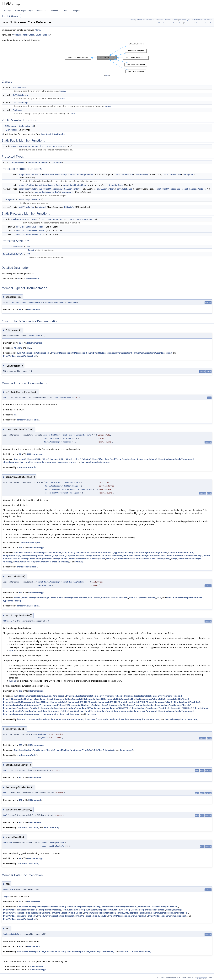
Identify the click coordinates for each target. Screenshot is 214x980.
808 (20, 745)
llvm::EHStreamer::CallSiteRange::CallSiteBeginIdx (71, 699)
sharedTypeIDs (30, 219)
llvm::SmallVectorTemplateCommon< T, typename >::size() (48, 462)
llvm (3, 16)
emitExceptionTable (29, 200)
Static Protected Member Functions (171, 23)
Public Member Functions (145, 20)
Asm (29, 247)
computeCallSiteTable (30, 189)
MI (70, 146)
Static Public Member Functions (167, 20)
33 (20, 902)
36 (20, 343)
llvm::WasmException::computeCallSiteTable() (108, 910)
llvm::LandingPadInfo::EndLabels (150, 556)
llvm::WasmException (31, 542)
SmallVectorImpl (59, 175)
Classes (56, 11)
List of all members (207, 23)
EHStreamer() (137, 910)
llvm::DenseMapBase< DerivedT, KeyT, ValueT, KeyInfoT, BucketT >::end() (57, 556)
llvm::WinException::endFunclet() (67, 913)
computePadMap (26, 185)
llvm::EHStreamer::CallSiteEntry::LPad (87, 559)
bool (14, 146)
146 (20, 800)
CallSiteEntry (20, 95)
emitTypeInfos (26, 207)
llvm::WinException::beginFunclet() (84, 907)
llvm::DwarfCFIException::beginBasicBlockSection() (41, 907)
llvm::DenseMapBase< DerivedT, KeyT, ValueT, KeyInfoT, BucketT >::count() (93, 598)
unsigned (188, 175)
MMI (29, 254)
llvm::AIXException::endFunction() (33, 719)
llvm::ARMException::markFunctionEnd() (128, 916)
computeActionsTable (30, 175)
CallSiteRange (20, 103)
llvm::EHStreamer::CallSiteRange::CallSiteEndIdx (119, 699)
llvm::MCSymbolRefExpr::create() (19, 702)
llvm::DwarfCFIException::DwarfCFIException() (110, 353)
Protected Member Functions (202, 20)
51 (20, 310)
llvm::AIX (57, 552)
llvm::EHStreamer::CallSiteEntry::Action (33, 552)
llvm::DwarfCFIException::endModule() (56, 916)
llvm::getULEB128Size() (61, 459)
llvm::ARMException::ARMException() (69, 353)
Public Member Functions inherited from (33, 134)
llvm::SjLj (79, 562)
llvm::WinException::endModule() (91, 916)
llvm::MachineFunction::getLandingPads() (61, 708)
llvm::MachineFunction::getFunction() (21, 708)
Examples (76, 11)
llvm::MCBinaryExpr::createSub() (51, 702)
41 (20, 858)
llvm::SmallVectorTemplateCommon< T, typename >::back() (104, 552)
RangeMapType (17, 162)
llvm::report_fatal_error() (145, 711)
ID (148, 672)
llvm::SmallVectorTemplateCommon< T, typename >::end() (31, 705)
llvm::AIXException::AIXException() (33, 353)
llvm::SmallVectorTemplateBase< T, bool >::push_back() (131, 459)
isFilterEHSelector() (82, 459)
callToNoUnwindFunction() (181, 552)
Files (66, 11)
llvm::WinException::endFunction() (182, 719)
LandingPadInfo (85, 175)
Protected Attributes (191, 23)
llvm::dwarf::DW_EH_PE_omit (112, 702)
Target (31, 250)
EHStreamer (13, 16)
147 (20, 777)
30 (18, 279)
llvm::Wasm (91, 714)
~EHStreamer (11, 130)
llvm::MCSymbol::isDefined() (143, 598)
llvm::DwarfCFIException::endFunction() (105, 719)
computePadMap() (12, 556)
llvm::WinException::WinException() (20, 356)
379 (20, 691)
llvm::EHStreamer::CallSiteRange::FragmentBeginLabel (128, 705)
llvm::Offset (98, 459)
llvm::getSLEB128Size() (38, 459)
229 (20, 547)
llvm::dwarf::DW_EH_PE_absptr (82, 702)
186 (20, 593)
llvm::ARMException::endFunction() (67, 719)
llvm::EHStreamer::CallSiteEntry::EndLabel (113, 556)
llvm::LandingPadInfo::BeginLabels (151, 552)
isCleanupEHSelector (33, 231)
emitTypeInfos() (193, 702)
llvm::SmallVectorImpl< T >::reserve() (176, 459)
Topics (31, 11)
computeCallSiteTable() (28, 420)
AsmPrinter (24, 126)
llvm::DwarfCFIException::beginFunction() (158, 907)
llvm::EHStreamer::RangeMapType (26, 302)
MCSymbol (43, 162)
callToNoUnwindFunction (30, 146)
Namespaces (42, 11)
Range (174, 559)
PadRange (17, 110)
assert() (23, 459)
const (48, 146)
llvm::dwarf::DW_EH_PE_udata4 (169, 702)
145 (20, 822)
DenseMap (33, 162)
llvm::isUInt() (201, 708)
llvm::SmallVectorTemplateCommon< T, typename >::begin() (153, 696)
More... (38, 30)
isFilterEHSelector (33, 227)
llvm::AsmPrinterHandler (53, 134)
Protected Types (185, 20)
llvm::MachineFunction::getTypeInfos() (151, 708)
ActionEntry (19, 87)
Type (11, 650)
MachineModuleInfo (13, 254)
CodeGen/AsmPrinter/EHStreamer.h (31, 35)
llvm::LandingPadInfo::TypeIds (96, 462)
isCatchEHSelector (32, 234)
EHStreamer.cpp (35, 343)
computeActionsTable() (154, 699)
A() (15, 348)
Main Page (7, 11)
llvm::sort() (75, 714)
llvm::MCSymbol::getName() (95, 708)
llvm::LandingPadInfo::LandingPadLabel (49, 559)
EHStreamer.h (32, 279)
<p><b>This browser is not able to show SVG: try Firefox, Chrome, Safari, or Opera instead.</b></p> (107, 58)
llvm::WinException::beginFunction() (21, 910)
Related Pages (20, 11)
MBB (109, 559)
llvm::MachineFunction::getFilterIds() (173, 705)
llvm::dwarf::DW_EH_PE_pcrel (140, 702)
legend (107, 76)
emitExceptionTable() (27, 467)
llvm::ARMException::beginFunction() (119, 907)
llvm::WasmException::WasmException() (153, 353)
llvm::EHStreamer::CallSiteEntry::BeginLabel (24, 699)
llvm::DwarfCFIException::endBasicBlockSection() (27, 913)
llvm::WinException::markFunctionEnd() (167, 916)
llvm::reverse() (126, 750)
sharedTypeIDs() (11, 462)
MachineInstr (60, 146)
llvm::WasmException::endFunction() (142, 719)
